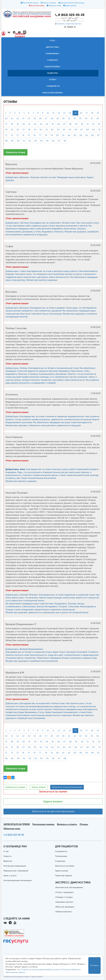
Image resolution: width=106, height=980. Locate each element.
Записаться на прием (53, 791)
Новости (7, 856)
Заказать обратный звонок (69, 24)
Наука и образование (53, 93)
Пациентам (53, 73)
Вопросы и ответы (67, 824)
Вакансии (8, 861)
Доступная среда (37, 6)
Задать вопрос (71, 6)
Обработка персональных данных (17, 977)
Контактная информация (15, 866)
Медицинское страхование (16, 871)
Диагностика (53, 47)
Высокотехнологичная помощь (72, 3)
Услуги (53, 80)
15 (75, 113)
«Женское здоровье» (65, 907)
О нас (53, 40)
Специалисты (53, 86)
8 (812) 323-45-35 (15, 835)
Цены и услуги (10, 876)
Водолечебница (53, 67)
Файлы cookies (37, 977)
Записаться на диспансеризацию (53, 812)
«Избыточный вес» (64, 912)
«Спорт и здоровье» (64, 892)
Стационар (53, 60)
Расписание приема (31, 3)
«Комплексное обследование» (69, 888)
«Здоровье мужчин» (64, 902)
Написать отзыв (55, 6)
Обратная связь (12, 829)
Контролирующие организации (18, 880)
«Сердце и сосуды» (64, 897)
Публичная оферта (63, 876)
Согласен (94, 965)
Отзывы (84, 824)
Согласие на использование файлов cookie (39, 970)
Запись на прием (49, 3)
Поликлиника (53, 54)
